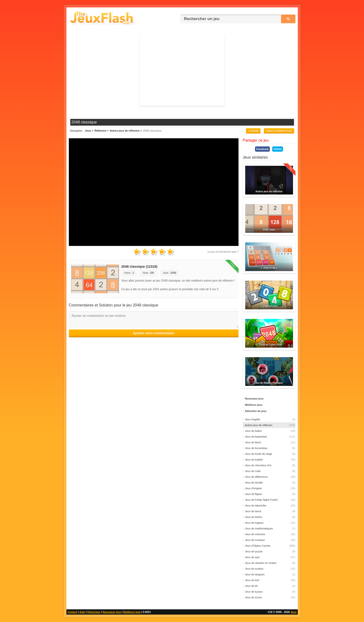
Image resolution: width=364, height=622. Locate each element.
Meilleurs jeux (132, 612)
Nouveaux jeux (112, 612)
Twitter (278, 149)
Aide (82, 612)
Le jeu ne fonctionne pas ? (223, 252)
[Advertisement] (182, 70)
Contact (73, 612)
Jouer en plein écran (279, 131)
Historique (94, 612)
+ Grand (253, 131)
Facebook (262, 149)
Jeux (293, 612)
